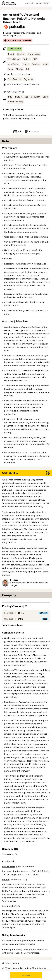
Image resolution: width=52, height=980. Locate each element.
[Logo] (9, 3)
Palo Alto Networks (31, 19)
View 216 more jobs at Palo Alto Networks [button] (24, 968)
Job (17, 131)
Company (32, 131)
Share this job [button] (10, 963)
